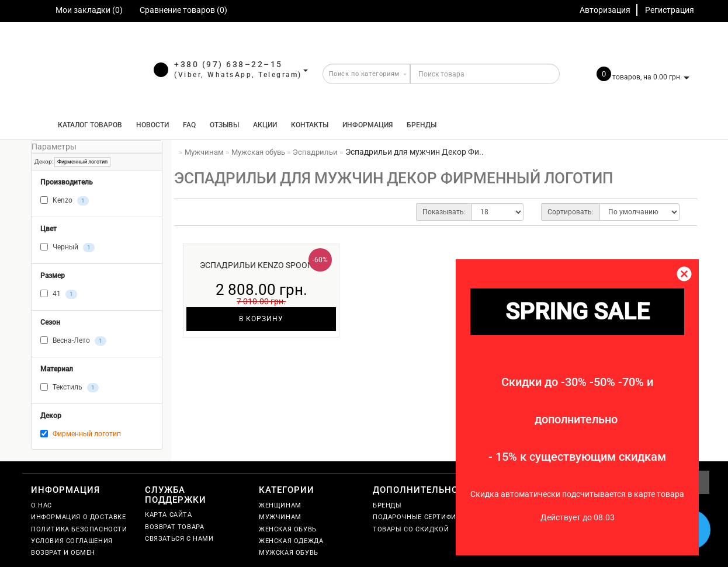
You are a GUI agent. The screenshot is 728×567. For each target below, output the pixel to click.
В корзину (261, 319)
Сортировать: (571, 212)
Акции (265, 125)
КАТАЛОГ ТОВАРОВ (87, 125)
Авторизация (605, 10)
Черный (67, 248)
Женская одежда (291, 541)
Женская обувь (288, 529)
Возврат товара (174, 527)
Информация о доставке (79, 517)
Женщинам (280, 505)
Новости (152, 125)
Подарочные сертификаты (424, 517)
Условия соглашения (72, 541)
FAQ (189, 125)
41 (59, 294)
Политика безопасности (79, 529)
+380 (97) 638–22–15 (228, 64)
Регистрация (670, 10)
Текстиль (70, 388)
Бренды (422, 125)
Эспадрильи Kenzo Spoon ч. (261, 265)
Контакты (310, 125)
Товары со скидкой (411, 529)
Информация (368, 125)
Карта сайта (169, 515)
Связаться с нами (179, 539)
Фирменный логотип (82, 162)
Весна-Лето (73, 341)
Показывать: (444, 212)
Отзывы (224, 125)
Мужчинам (280, 517)
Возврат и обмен (63, 553)
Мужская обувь (289, 553)
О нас (41, 505)
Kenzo (65, 201)
